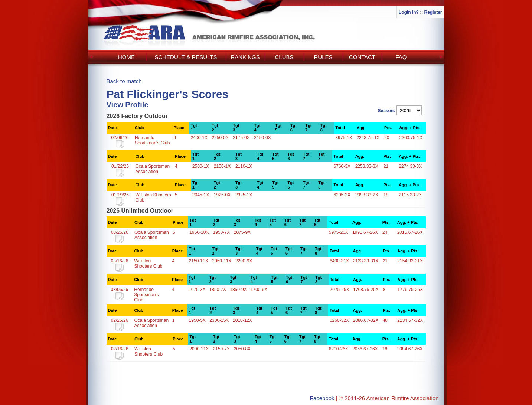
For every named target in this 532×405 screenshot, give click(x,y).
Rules (323, 57)
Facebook (322, 398)
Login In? (409, 12)
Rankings (245, 57)
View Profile (128, 105)
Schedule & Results (186, 57)
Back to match (124, 81)
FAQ (401, 57)
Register (433, 12)
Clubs (284, 57)
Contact (362, 57)
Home (126, 57)
